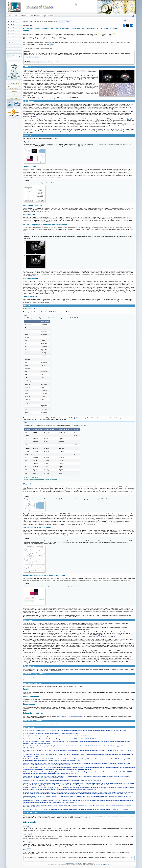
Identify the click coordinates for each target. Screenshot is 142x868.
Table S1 (75, 271)
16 (30, 210)
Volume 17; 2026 (13, 37)
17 (33, 210)
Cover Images (12, 46)
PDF (125, 21)
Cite (68, 21)
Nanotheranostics (14, 98)
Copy (27, 57)
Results (14, 69)
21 (114, 636)
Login (44, 16)
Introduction (14, 66)
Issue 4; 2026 (12, 28)
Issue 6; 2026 (12, 22)
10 (32, 115)
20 (99, 635)
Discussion (14, 70)
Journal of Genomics (14, 95)
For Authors (23, 16)
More (51, 44)
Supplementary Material (14, 74)
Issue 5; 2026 (12, 25)
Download (43, 62)
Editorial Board (12, 43)
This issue (62, 21)
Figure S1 (46, 211)
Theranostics (14, 92)
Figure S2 (35, 276)
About (15, 16)
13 (131, 119)
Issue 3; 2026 (12, 31)
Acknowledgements (14, 76)
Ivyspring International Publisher (76, 863)
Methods (14, 67)
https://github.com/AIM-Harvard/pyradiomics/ (69, 716)
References (14, 78)
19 (81, 633)
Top (14, 64)
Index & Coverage (13, 49)
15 (123, 125)
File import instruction (54, 62)
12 (128, 119)
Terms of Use (106, 865)
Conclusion (14, 72)
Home (9, 16)
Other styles (35, 57)
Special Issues (12, 52)
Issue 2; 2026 (12, 34)
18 (101, 271)
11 (35, 116)
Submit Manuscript (35, 16)
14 (32, 125)
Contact (51, 16)
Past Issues (11, 40)
